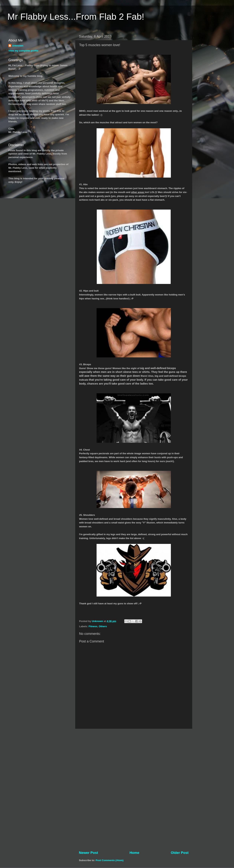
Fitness (93, 626)
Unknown (18, 46)
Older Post (180, 853)
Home (134, 853)
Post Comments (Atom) (110, 860)
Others (103, 626)
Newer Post (88, 853)
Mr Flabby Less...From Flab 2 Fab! (76, 17)
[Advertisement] (134, 790)
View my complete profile (23, 51)
